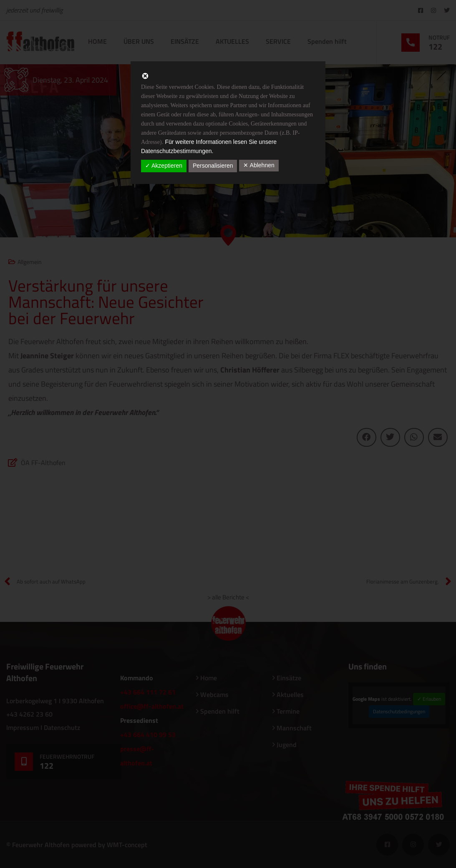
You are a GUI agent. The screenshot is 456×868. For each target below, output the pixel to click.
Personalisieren (213, 166)
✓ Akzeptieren (164, 166)
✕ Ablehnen (259, 165)
